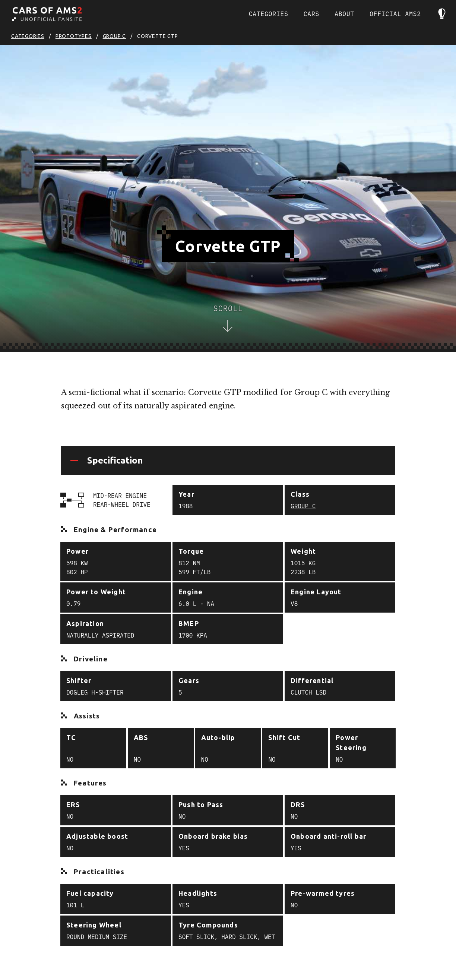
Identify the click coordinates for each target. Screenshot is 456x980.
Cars (311, 14)
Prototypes (74, 36)
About (344, 14)
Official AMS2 (395, 14)
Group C (115, 36)
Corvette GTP (158, 36)
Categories (269, 14)
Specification (115, 460)
